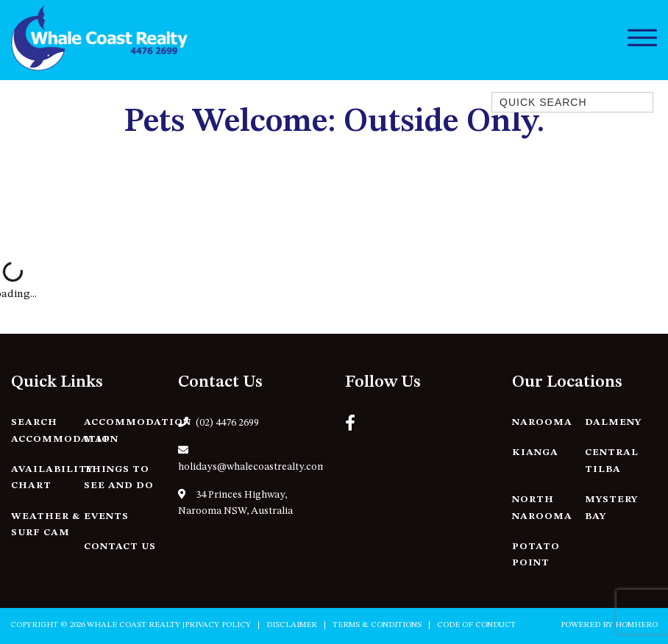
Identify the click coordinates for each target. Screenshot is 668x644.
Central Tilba (612, 461)
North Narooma (542, 508)
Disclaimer (292, 625)
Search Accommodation (65, 431)
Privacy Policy (218, 625)
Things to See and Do (119, 478)
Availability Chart (52, 478)
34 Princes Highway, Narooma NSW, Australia (235, 503)
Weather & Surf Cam (46, 525)
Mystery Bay (611, 508)
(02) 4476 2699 (218, 422)
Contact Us (120, 547)
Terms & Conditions (377, 625)
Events (106, 516)
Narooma (542, 422)
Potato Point (536, 555)
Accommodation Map (138, 431)
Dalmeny (613, 422)
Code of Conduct (476, 625)
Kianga (535, 452)
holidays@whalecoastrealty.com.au (251, 459)
